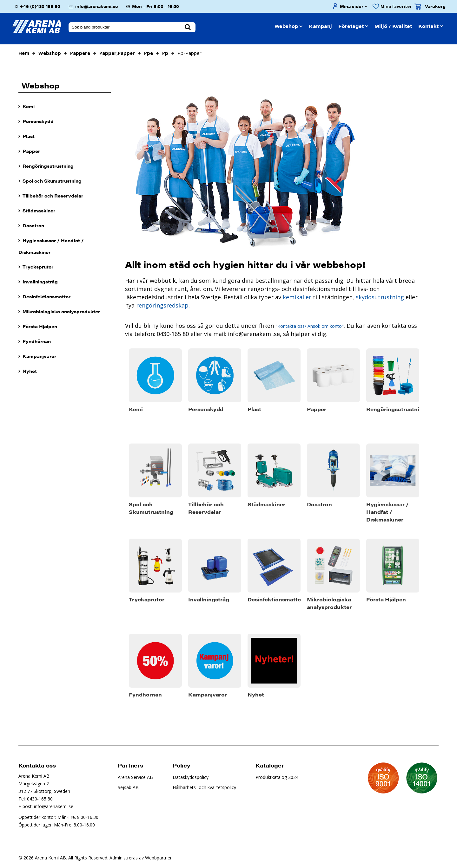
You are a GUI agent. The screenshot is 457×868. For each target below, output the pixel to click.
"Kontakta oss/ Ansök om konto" (310, 326)
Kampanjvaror (39, 356)
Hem (24, 53)
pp (165, 53)
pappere (80, 53)
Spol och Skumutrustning (52, 181)
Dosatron (33, 225)
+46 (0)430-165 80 (40, 6)
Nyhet (30, 371)
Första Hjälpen (40, 326)
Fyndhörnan (37, 341)
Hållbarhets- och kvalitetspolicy (204, 787)
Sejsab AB (128, 787)
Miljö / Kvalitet (393, 26)
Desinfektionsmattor (46, 296)
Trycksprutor (38, 267)
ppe (149, 53)
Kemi (29, 106)
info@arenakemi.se (96, 6)
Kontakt (428, 26)
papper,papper (117, 53)
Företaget (351, 26)
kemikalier (297, 297)
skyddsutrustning (380, 297)
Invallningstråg (40, 282)
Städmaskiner (39, 211)
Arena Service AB (135, 777)
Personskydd (38, 121)
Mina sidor (352, 6)
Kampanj (320, 26)
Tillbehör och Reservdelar (53, 196)
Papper (31, 151)
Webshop (286, 26)
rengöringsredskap (162, 305)
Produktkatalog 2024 (277, 777)
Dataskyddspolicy (191, 777)
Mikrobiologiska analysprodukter (61, 311)
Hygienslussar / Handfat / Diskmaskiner (51, 246)
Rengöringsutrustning (48, 166)
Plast (29, 136)
